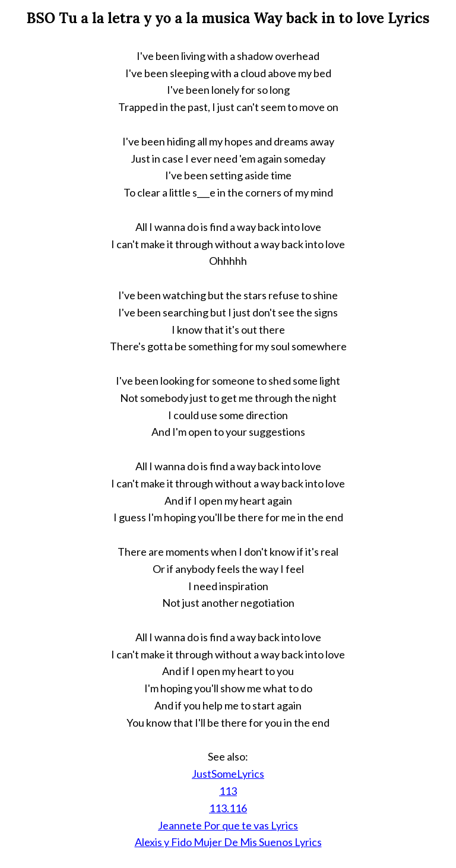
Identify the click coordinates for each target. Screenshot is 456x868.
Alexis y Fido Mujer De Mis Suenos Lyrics (228, 842)
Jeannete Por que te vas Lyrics (228, 825)
